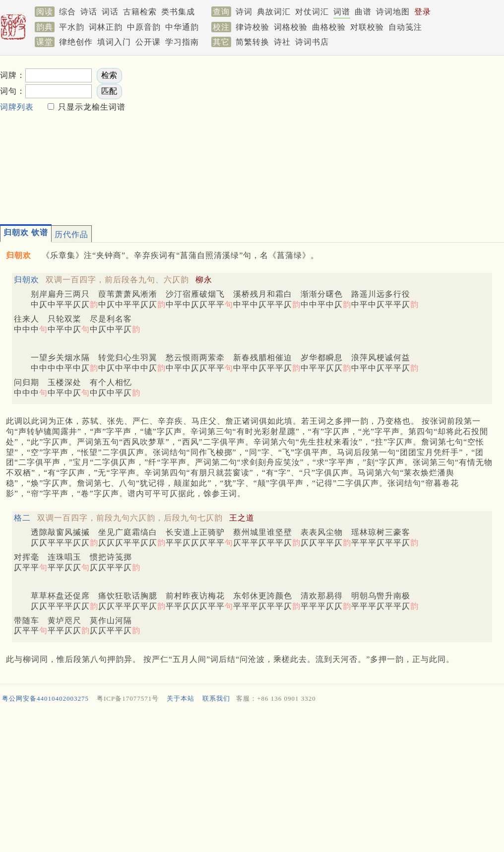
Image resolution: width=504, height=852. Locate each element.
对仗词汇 (312, 12)
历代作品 (71, 234)
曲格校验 (329, 27)
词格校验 (291, 27)
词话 (110, 12)
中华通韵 (182, 27)
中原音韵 (144, 27)
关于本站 (181, 698)
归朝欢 (27, 280)
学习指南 (182, 42)
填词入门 (114, 42)
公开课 (148, 42)
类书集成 (178, 12)
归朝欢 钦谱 (26, 232)
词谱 (342, 12)
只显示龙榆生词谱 (91, 107)
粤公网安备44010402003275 (45, 698)
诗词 (244, 12)
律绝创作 (76, 42)
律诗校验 (252, 27)
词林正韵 (106, 27)
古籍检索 (140, 12)
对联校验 (367, 27)
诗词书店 (312, 42)
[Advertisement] (277, 137)
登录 (423, 12)
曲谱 (363, 12)
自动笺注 (405, 27)
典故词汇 (274, 12)
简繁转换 (252, 42)
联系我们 (216, 698)
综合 (67, 12)
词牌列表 (17, 107)
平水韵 (72, 27)
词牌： (13, 75)
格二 (22, 518)
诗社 (282, 42)
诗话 (89, 12)
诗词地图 (393, 12)
